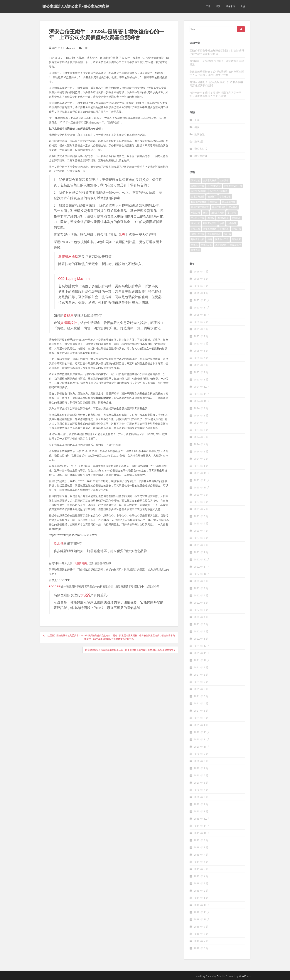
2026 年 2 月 (201, 286)
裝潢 (218, 6)
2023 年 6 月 (201, 516)
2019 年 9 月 (201, 840)
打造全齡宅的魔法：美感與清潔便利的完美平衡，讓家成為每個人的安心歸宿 (215, 94)
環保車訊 (230, 6)
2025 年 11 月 (202, 307)
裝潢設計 (200, 141)
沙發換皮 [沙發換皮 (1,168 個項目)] (224, 229)
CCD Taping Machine (74, 279)
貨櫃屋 (69, 315)
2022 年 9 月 (201, 581)
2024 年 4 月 (201, 444)
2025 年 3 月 (201, 365)
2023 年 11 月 (202, 480)
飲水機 (59, 543)
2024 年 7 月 (201, 423)
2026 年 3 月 (201, 279)
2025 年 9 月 (201, 322)
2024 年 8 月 (201, 415)
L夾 (123, 234)
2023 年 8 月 (201, 502)
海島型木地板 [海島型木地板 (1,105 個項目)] (214, 234)
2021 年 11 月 (202, 653)
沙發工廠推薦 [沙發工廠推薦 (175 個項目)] (210, 229)
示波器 (85, 595)
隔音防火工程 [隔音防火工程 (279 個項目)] (222, 239)
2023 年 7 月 (201, 509)
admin (73, 48)
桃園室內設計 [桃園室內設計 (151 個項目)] (210, 223)
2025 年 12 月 (202, 300)
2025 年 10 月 (202, 315)
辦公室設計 (201, 156)
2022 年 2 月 (201, 631)
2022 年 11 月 (202, 567)
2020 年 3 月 (201, 797)
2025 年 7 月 (201, 336)
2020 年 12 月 (202, 732)
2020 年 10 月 (202, 747)
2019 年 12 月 (202, 819)
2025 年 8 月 (201, 329)
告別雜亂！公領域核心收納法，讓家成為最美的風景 (217, 63)
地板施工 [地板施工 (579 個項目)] (212, 196)
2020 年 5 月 (201, 783)
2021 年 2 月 (201, 718)
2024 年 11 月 (202, 394)
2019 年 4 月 (201, 876)
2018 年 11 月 (202, 912)
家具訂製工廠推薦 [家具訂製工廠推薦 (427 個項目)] (200, 207)
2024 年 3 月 (201, 451)
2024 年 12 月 (202, 387)
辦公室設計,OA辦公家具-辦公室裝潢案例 (76, 6)
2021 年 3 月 (201, 711)
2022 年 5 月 (201, 610)
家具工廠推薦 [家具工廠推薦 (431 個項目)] (229, 202)
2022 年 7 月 (201, 595)
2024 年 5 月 (201, 437)
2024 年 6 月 (201, 430)
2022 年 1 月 (201, 639)
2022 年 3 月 (201, 624)
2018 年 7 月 (201, 941)
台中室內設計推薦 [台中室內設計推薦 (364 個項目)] (219, 191)
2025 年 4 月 (201, 358)
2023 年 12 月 (202, 473)
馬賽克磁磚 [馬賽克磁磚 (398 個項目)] (235, 245)
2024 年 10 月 (202, 401)
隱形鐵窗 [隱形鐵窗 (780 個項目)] (236, 239)
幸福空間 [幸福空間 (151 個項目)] (195, 213)
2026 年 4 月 (201, 271)
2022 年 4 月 (201, 617)
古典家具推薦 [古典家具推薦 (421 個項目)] (210, 180)
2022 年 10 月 (202, 574)
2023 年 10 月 (202, 487)
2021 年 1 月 (201, 725)
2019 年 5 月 (201, 869)
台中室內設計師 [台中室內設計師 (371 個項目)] (199, 191)
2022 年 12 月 (202, 559)
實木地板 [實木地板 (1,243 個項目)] (233, 207)
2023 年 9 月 (201, 495)
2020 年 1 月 (201, 811)
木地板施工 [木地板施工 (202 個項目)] (223, 218)
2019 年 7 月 (201, 855)
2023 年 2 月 (201, 545)
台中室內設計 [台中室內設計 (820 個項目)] (214, 186)
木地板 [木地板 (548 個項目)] (211, 218)
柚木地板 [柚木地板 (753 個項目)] (195, 223)
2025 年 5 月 (201, 351)
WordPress (245, 976)
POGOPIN (55, 586)
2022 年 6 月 (201, 603)
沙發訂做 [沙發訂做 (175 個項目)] (236, 229)
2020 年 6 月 (201, 775)
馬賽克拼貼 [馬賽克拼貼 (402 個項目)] (206, 245)
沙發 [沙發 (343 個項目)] (222, 223)
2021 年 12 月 (202, 646)
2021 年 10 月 (202, 660)
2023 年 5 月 (201, 523)
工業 (208, 6)
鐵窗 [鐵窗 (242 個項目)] (210, 239)
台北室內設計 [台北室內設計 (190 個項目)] (198, 196)
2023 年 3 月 (201, 538)
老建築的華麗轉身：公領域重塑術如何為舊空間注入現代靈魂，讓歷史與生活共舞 (217, 73)
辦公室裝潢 (201, 149)
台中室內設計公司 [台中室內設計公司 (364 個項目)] (233, 186)
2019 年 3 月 (201, 883)
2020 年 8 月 (201, 761)
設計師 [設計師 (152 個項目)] (227, 234)
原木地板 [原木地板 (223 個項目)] (195, 180)
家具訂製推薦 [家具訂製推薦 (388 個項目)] (219, 207)
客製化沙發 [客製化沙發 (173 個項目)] (225, 196)
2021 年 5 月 (201, 696)
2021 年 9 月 (201, 667)
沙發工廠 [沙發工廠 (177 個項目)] (195, 229)
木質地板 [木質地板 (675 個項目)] (236, 218)
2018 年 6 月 (201, 948)
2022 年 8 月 (201, 588)
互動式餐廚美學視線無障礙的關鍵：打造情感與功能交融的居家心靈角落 (217, 52)
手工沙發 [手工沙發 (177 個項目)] (232, 213)
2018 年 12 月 (202, 905)
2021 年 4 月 (201, 703)
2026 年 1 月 (201, 293)
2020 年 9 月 (201, 754)
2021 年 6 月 (201, 689)
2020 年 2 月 (201, 804)
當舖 (243, 6)
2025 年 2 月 (201, 372)
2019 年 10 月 (202, 833)
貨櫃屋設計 (69, 323)
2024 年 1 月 (201, 466)
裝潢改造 (200, 134)
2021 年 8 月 (201, 675)
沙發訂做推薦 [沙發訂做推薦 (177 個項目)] (198, 234)
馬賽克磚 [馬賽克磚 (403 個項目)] (195, 250)
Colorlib (221, 976)
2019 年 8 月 (201, 847)
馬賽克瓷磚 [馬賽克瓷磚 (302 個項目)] (221, 245)
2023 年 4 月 (201, 531)
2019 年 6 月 (201, 862)
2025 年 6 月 (201, 343)
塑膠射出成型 (68, 257)
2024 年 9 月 (201, 408)
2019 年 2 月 (201, 891)
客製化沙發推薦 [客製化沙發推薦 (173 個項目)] (199, 202)
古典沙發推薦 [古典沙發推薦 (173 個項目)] (198, 186)
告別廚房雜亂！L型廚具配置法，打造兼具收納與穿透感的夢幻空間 (216, 84)
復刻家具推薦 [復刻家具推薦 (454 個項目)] (217, 213)
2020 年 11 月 (202, 739)
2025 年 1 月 (201, 379)
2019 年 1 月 (201, 898)
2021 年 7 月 (201, 682)
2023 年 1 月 (201, 552)
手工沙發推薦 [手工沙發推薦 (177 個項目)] (198, 218)
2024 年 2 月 (201, 459)
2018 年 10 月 (202, 919)
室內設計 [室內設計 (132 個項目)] (214, 202)
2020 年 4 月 (201, 790)
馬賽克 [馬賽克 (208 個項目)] (194, 245)
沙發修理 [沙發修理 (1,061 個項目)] (232, 223)
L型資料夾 (81, 563)
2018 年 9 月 (201, 927)
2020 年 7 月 (201, 768)
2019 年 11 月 (202, 826)
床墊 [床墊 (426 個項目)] (205, 213)
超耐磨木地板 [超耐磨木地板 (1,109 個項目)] (198, 239)
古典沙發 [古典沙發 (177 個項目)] (224, 180)
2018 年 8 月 (201, 934)
